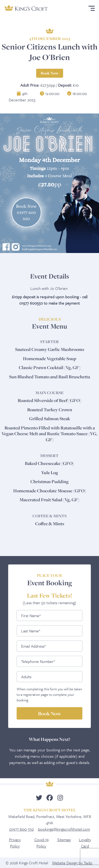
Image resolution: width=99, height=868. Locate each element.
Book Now (50, 73)
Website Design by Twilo (72, 863)
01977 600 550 (22, 829)
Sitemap (64, 840)
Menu (91, 8)
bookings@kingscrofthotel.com (64, 829)
